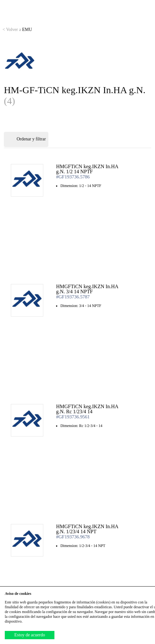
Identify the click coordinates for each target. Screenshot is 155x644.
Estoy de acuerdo (30, 635)
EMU (17, 30)
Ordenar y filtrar (26, 139)
